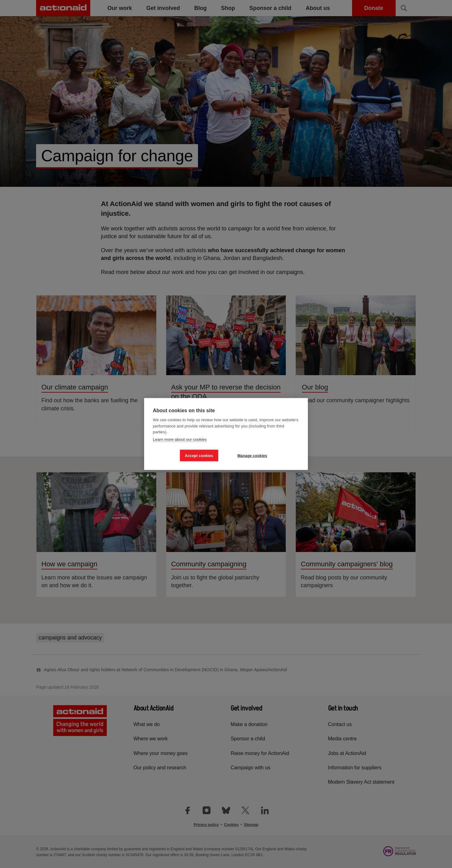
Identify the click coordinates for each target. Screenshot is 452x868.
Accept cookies (199, 455)
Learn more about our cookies (180, 439)
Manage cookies (252, 455)
